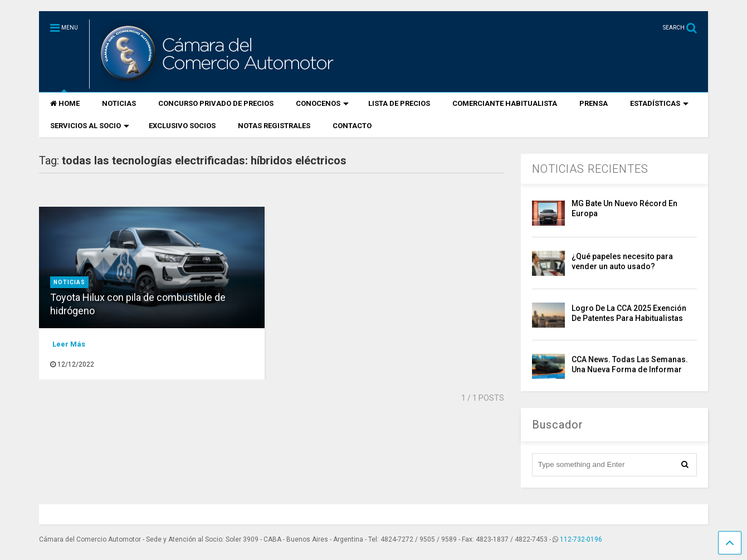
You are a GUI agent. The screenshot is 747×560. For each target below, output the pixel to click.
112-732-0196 (581, 539)
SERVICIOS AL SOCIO (90, 126)
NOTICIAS (119, 103)
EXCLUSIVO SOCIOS (182, 126)
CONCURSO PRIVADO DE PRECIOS (216, 103)
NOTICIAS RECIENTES (590, 169)
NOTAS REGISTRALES (274, 126)
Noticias (69, 282)
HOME (65, 103)
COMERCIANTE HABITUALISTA (505, 103)
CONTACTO (352, 126)
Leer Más (69, 344)
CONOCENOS (322, 103)
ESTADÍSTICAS (659, 103)
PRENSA (594, 103)
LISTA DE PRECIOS (399, 103)
